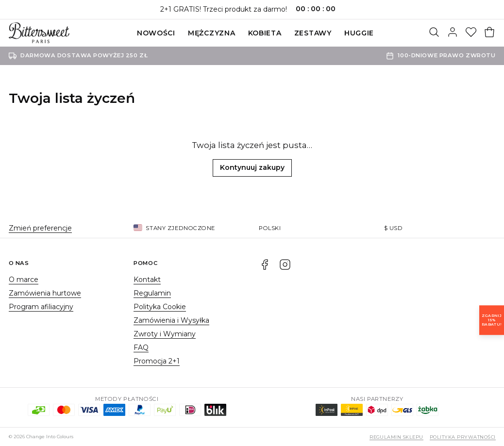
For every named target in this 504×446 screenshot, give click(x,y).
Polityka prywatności (463, 437)
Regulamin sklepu (396, 437)
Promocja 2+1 (157, 361)
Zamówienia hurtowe (45, 293)
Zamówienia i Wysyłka (171, 320)
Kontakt (147, 280)
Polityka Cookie (160, 307)
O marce (24, 280)
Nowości (156, 33)
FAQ (141, 347)
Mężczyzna (211, 33)
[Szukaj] (434, 33)
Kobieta (265, 33)
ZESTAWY (313, 33)
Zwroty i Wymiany (165, 334)
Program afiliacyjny (41, 307)
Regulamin (152, 293)
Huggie (359, 33)
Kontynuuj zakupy (252, 167)
